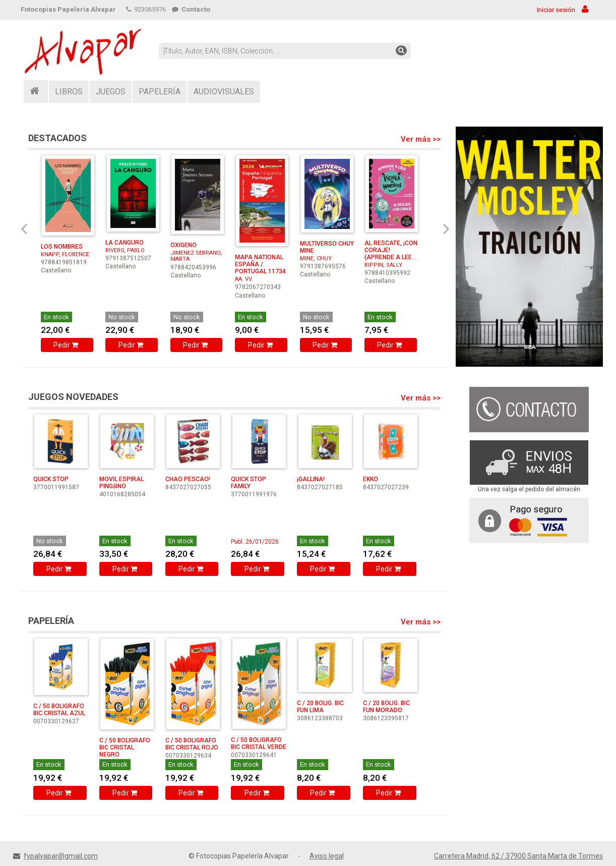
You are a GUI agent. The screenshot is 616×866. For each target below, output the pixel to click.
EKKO (371, 479)
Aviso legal (327, 856)
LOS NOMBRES (62, 247)
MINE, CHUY (316, 258)
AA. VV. (244, 279)
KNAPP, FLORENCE (65, 254)
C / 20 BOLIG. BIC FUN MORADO (386, 707)
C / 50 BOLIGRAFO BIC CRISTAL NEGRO (125, 747)
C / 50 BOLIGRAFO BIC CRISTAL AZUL (59, 710)
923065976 (146, 9)
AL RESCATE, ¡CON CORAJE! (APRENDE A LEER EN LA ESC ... (391, 254)
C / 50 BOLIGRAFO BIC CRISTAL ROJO (192, 744)
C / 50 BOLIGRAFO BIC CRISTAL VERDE (259, 743)
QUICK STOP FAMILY (249, 483)
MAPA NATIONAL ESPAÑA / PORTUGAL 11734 (260, 264)
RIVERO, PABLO (125, 250)
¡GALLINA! (311, 479)
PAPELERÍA (160, 92)
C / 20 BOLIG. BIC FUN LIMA (320, 707)
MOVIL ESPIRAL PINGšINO (121, 483)
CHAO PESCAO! (188, 479)
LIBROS (69, 92)
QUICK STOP (51, 479)
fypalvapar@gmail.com (61, 856)
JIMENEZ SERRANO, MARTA (196, 256)
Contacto (191, 9)
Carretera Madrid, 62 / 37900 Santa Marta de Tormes (518, 856)
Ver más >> (421, 139)
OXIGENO (183, 245)
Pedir (67, 345)
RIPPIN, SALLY (383, 265)
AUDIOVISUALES (224, 92)
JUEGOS (111, 92)
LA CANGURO (125, 243)
